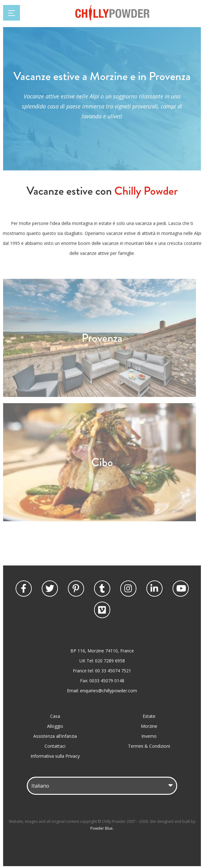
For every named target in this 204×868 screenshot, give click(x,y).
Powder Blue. (102, 828)
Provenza (102, 338)
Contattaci (55, 746)
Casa (55, 716)
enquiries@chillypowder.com (109, 691)
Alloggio (55, 726)
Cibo (102, 462)
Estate (149, 716)
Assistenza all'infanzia (55, 736)
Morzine (149, 726)
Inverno (149, 736)
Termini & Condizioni (149, 746)
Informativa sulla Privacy (55, 756)
